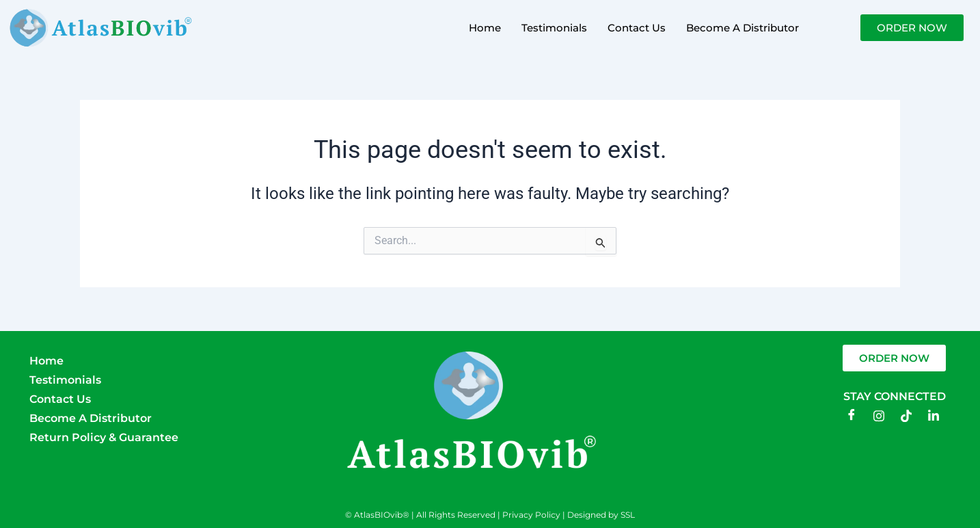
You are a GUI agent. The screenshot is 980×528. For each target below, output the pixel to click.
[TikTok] (906, 416)
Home (485, 28)
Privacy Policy (531, 515)
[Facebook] (852, 416)
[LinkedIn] (934, 416)
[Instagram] (879, 416)
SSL (628, 515)
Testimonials (554, 28)
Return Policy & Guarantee (104, 437)
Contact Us (637, 28)
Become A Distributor (743, 28)
